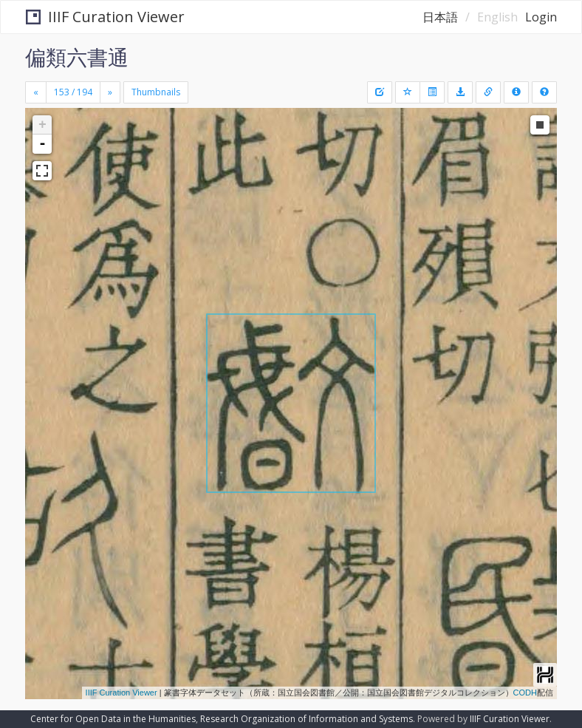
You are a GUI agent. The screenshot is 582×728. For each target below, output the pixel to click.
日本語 (440, 17)
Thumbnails (156, 92)
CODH (525, 693)
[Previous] (36, 92)
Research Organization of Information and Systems (307, 719)
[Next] (110, 92)
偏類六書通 (77, 57)
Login (541, 17)
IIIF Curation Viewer (105, 17)
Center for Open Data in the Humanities (113, 719)
